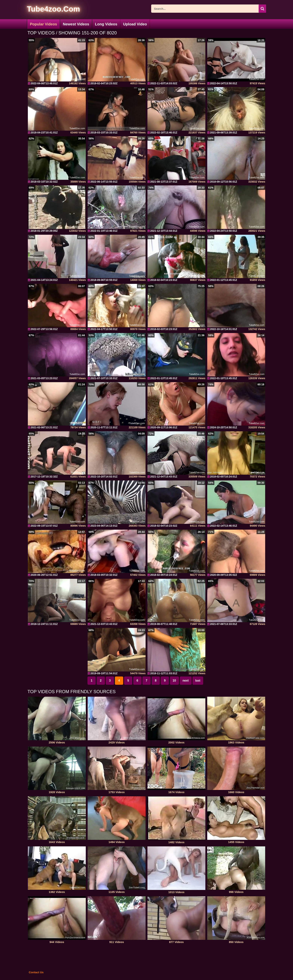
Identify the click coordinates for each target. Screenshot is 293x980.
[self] (47, 10)
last (198, 681)
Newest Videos (76, 24)
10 (174, 681)
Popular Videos (43, 24)
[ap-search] (209, 9)
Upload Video (135, 24)
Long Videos (106, 24)
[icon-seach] (262, 9)
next (186, 681)
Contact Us (36, 972)
